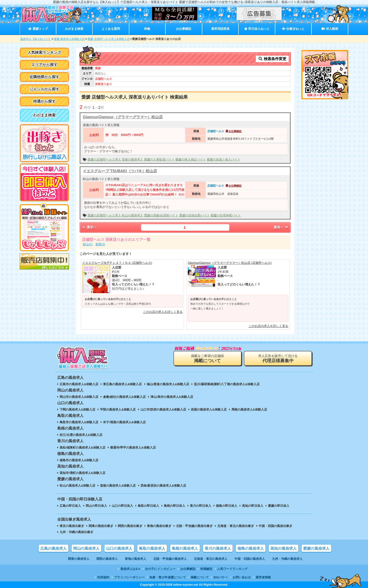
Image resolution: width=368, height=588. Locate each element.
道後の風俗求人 (132, 159)
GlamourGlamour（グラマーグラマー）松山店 (123, 117)
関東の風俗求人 (79, 559)
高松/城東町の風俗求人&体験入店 (82, 448)
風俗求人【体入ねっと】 (36, 39)
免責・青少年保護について (168, 577)
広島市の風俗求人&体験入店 (79, 384)
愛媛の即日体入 (279, 506)
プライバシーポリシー (129, 577)
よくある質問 (111, 29)
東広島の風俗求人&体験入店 (122, 384)
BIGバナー (221, 577)
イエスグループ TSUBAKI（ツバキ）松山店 (120, 171)
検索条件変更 (272, 59)
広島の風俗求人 (54, 548)
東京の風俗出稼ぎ (72, 526)
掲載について (200, 577)
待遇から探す (44, 101)
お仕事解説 (184, 29)
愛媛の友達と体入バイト (224, 159)
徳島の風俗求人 (251, 548)
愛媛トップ (38, 29)
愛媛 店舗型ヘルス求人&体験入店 (109, 39)
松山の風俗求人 (132, 215)
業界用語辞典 (220, 29)
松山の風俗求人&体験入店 (77, 486)
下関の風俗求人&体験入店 (77, 409)
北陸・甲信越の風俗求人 (170, 559)
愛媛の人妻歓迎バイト (159, 159)
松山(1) (88, 244)
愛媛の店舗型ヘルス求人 (104, 159)
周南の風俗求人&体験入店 (249, 409)
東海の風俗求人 (136, 559)
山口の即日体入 (122, 506)
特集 (147, 29)
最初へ (89, 227)
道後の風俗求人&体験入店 (118, 486)
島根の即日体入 (174, 506)
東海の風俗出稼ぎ (159, 526)
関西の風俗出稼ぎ (130, 526)
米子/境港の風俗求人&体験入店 (124, 422)
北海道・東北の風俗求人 (211, 559)
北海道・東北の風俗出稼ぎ (236, 526)
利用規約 (103, 577)
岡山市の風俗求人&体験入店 (79, 397)
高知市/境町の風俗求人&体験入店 (82, 473)
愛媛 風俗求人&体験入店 (69, 39)
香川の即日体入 (201, 506)
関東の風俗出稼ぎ (101, 526)
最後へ (281, 227)
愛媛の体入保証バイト (191, 159)
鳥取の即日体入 (148, 506)
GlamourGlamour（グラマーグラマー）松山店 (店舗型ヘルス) (230, 263)
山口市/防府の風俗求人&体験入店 (163, 409)
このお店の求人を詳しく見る (163, 312)
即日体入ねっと (257, 29)
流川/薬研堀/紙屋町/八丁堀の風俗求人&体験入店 (227, 384)
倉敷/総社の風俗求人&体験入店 (124, 397)
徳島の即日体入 (227, 506)
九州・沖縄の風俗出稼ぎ (76, 532)
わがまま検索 (74, 29)
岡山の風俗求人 (86, 548)
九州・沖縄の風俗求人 (287, 559)
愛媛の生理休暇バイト (226, 215)
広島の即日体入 (70, 506)
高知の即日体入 (253, 506)
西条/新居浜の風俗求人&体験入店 (163, 486)
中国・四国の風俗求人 (250, 559)
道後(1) (100, 244)
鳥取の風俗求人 (152, 548)
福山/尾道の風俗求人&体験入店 (168, 384)
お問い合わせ (242, 577)
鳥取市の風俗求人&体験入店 (79, 422)
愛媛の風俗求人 (316, 548)
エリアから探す (44, 65)
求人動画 (330, 29)
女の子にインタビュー (160, 569)
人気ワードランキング (232, 569)
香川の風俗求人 (218, 548)
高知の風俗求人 (284, 548)
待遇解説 (206, 569)
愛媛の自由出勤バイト (195, 215)
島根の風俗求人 (185, 548)
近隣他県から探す (44, 77)
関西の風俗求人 (107, 559)
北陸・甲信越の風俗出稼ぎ (194, 526)
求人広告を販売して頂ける (278, 359)
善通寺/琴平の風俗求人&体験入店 (133, 448)
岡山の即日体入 (96, 506)
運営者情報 (263, 577)
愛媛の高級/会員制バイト (161, 215)
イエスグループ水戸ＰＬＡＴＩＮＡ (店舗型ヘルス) (117, 263)
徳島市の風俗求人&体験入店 (79, 460)
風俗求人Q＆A (130, 569)
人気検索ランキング (44, 52)
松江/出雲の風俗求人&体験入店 (81, 435)
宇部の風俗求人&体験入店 (118, 409)
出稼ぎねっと (293, 29)
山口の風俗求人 (119, 548)
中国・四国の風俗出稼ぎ (275, 526)
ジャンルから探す (44, 89)
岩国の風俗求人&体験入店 (209, 409)
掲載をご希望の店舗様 (207, 359)
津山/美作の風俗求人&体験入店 (172, 397)
